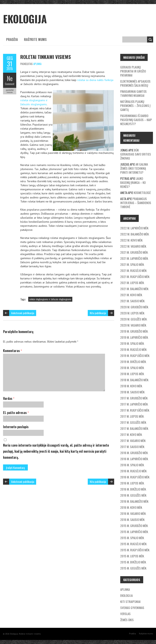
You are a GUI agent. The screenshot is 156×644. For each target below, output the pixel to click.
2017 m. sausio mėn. (133, 447)
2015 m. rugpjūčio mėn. (135, 550)
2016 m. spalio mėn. (132, 465)
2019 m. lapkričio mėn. (134, 337)
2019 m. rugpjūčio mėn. (135, 356)
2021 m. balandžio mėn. (135, 289)
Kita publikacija (98, 313)
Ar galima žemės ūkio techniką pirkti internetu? (134, 168)
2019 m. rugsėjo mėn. (134, 349)
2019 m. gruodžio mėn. (134, 331)
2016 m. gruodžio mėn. (134, 453)
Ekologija (126, 595)
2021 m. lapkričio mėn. (134, 258)
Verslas (125, 614)
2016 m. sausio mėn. (133, 519)
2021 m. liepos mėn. (132, 283)
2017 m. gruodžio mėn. (134, 398)
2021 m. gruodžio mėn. (134, 252)
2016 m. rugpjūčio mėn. (135, 477)
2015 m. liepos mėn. (132, 556)
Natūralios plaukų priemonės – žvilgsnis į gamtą (135, 105)
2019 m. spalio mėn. (132, 343)
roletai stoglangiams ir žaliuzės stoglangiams (50, 299)
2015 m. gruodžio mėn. (134, 526)
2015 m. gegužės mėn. (134, 568)
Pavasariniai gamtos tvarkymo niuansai (133, 93)
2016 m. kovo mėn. (131, 507)
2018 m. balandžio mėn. (135, 380)
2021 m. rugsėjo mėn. (134, 270)
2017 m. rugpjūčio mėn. (135, 410)
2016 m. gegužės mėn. (134, 495)
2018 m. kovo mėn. (131, 386)
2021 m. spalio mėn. (132, 264)
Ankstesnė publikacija (23, 313)
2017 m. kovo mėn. (131, 434)
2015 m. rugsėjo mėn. (134, 544)
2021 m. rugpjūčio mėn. (135, 277)
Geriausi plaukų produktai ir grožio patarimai (133, 71)
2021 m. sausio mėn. (133, 301)
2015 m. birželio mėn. (133, 562)
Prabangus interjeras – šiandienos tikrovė (136, 203)
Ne (10, 78)
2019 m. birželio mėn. (133, 362)
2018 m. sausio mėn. (133, 392)
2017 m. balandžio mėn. (134, 428)
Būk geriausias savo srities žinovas (136, 154)
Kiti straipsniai (130, 601)
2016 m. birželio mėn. (133, 489)
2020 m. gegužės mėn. (134, 319)
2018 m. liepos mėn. (132, 374)
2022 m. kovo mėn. (132, 240)
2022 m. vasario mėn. (133, 246)
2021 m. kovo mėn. (131, 295)
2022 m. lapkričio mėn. (135, 228)
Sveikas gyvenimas (132, 608)
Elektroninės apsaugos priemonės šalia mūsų (135, 83)
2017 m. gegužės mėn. (133, 422)
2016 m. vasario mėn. (133, 513)
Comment (10, 84)
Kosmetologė (142, 193)
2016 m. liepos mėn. (132, 483)
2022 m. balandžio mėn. (135, 234)
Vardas (9, 398)
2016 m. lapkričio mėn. (134, 459)
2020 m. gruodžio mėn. (134, 307)
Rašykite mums (35, 39)
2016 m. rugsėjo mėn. (134, 471)
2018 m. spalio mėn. (132, 368)
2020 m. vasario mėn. (133, 325)
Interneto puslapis (16, 427)
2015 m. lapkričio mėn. (134, 532)
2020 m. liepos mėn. (133, 313)
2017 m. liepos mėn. (132, 416)
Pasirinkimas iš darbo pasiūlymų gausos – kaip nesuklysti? (136, 120)
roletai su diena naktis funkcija (95, 80)
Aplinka (37, 64)
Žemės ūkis (127, 620)
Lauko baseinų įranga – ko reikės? (133, 182)
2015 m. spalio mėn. (132, 538)
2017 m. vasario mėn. (133, 441)
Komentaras (12, 351)
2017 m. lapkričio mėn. (134, 404)
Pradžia (12, 39)
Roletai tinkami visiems (46, 57)
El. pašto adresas (16, 413)
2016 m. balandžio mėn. (135, 501)
